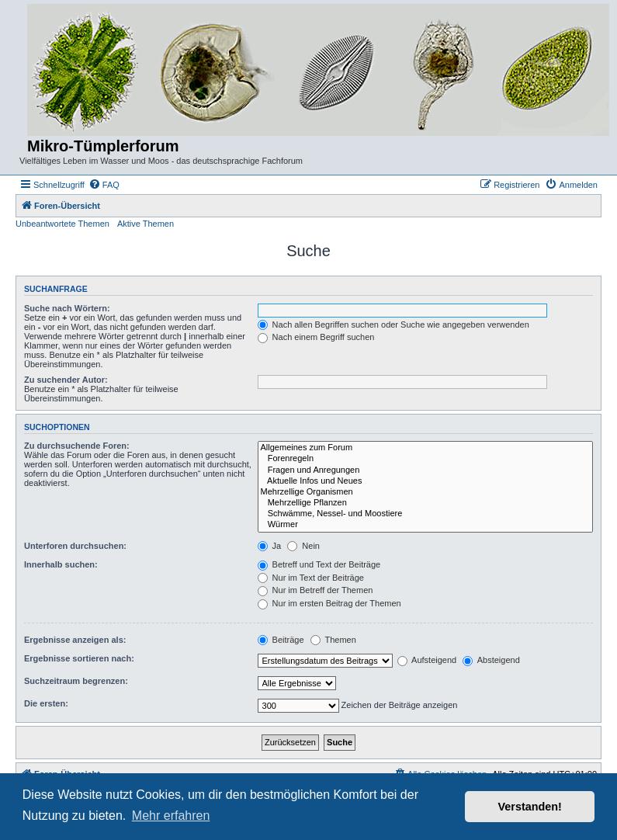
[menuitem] (104, 185)
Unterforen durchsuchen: (75, 546)
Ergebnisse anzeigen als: (75, 640)
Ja (270, 546)
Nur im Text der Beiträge (311, 578)
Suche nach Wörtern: (67, 308)
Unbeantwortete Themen (62, 224)
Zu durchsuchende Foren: (77, 446)
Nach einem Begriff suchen (316, 337)
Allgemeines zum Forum (425, 448)
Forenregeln (425, 459)
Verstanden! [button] (530, 807)
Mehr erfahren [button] (171, 816)
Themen (333, 640)
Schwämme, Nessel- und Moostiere (425, 514)
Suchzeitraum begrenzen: (76, 681)
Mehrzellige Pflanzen (425, 503)
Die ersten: (46, 703)
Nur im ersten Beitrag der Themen (329, 603)
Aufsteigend (427, 660)
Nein (303, 546)
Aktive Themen (146, 224)
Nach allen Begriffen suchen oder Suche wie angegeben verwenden (393, 325)
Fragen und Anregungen (425, 470)
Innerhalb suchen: (61, 564)
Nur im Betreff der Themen (315, 590)
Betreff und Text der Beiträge (319, 564)
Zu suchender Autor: (66, 380)
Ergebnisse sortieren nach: (79, 658)
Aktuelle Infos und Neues (425, 481)
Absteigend (491, 660)
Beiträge (281, 640)
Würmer (425, 525)
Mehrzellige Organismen (425, 492)
